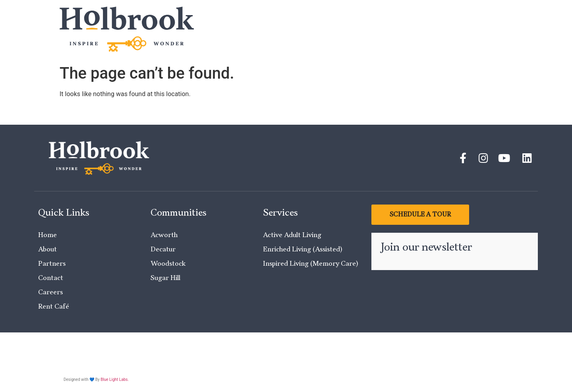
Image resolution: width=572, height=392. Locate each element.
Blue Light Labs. (115, 379)
